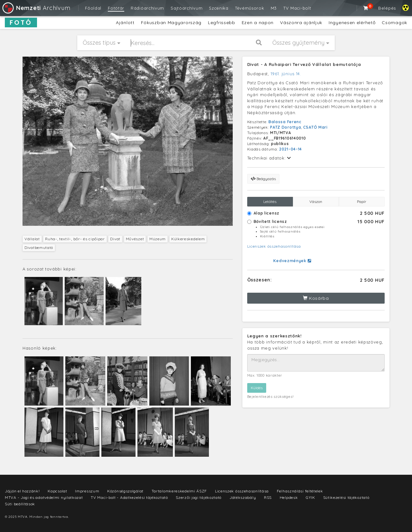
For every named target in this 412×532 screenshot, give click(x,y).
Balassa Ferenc (285, 122)
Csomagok (394, 23)
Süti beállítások (20, 504)
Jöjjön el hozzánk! (22, 491)
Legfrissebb (222, 23)
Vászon (316, 202)
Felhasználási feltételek (300, 491)
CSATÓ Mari (315, 127)
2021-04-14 (290, 149)
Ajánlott (125, 23)
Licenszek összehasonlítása (274, 246)
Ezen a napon (258, 23)
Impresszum (87, 491)
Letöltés (270, 202)
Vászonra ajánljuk (301, 23)
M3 (274, 8)
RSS (268, 497)
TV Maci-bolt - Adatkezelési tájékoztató (129, 497)
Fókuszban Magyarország (171, 23)
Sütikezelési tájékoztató (346, 497)
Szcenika (219, 8)
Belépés (387, 8)
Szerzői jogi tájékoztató (199, 497)
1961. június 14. (286, 74)
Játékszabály (243, 497)
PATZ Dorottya (286, 127)
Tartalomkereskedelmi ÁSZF (179, 491)
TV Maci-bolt (297, 8)
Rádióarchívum (147, 8)
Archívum (36, 8)
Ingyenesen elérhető (352, 23)
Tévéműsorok (250, 8)
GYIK (310, 497)
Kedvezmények (292, 261)
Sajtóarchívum (187, 8)
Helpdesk (289, 497)
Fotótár (116, 8)
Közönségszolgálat (125, 491)
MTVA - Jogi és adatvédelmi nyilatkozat (44, 497)
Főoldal (93, 8)
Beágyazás (263, 179)
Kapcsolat (57, 491)
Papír (362, 202)
